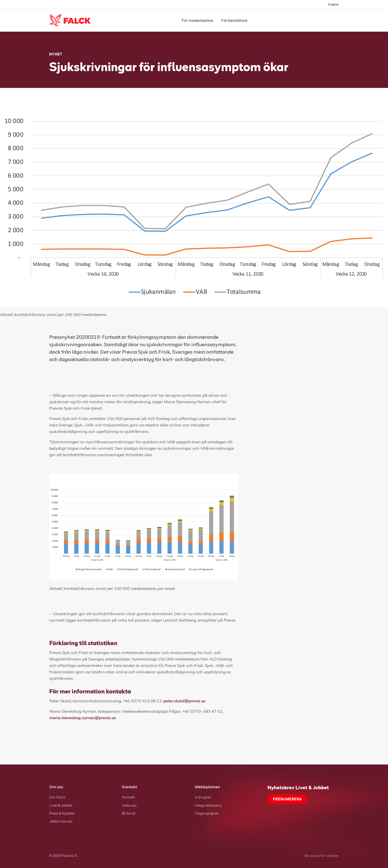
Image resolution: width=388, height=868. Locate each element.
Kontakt (128, 797)
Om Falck (57, 797)
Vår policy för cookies (321, 855)
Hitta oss (129, 805)
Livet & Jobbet (61, 805)
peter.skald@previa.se (184, 701)
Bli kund (129, 813)
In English (203, 797)
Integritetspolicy (208, 805)
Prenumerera (287, 799)
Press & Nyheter (62, 813)
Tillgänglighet (206, 813)
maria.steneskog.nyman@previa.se (83, 718)
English (334, 4)
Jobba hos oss (61, 821)
